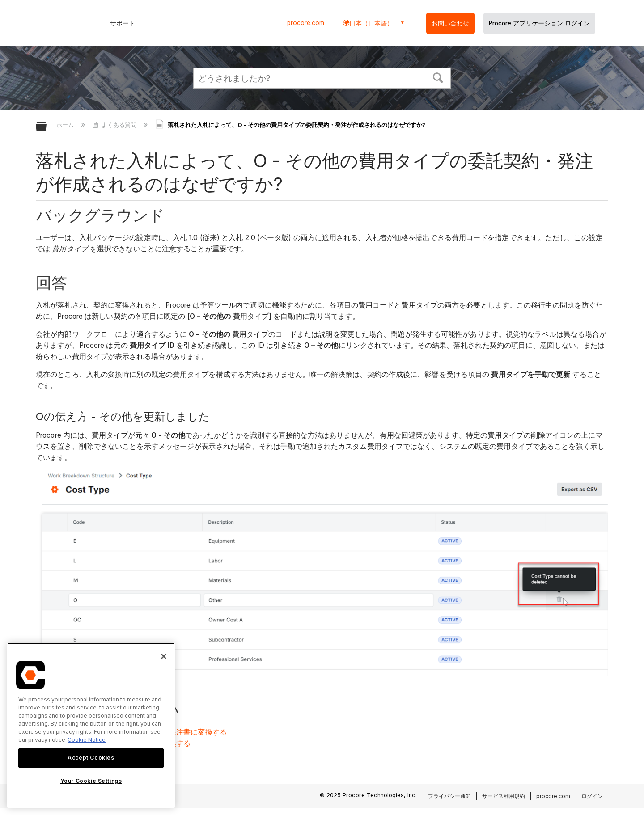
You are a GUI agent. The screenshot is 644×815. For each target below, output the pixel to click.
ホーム (66, 125)
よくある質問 (115, 125)
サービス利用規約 (504, 796)
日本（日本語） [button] (371, 23)
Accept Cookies (91, 758)
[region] (91, 725)
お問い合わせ (450, 23)
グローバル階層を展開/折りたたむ (47, 127)
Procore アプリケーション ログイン (539, 23)
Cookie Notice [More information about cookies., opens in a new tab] (87, 740)
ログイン (592, 796)
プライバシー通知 (449, 796)
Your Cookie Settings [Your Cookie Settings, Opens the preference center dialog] (91, 781)
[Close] (164, 656)
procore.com (306, 23)
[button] (438, 77)
